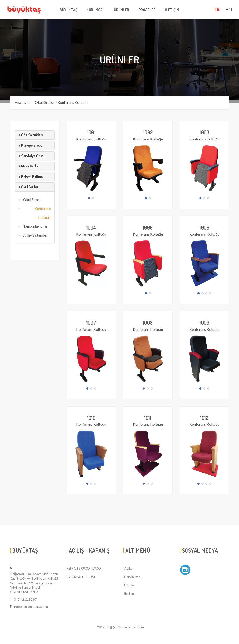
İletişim (129, 594)
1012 (204, 418)
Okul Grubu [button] (28, 187)
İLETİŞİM (172, 10)
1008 (148, 323)
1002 (148, 132)
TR (217, 9)
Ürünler (130, 585)
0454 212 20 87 (25, 599)
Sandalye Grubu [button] (32, 156)
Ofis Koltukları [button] (31, 135)
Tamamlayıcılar (35, 226)
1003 (204, 132)
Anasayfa (22, 102)
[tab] (35, 135)
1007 (91, 323)
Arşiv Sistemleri (36, 235)
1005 (148, 227)
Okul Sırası (32, 200)
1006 (204, 227)
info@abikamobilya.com (31, 607)
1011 (148, 418)
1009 (204, 323)
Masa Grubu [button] (29, 166)
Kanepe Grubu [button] (30, 145)
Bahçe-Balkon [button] (31, 177)
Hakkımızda (132, 577)
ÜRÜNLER (122, 10)
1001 (91, 132)
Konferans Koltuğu (72, 102)
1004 (91, 227)
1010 (91, 418)
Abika (128, 568)
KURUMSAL (96, 10)
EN (229, 9)
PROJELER (147, 10)
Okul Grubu (44, 102)
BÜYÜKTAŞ (69, 10)
